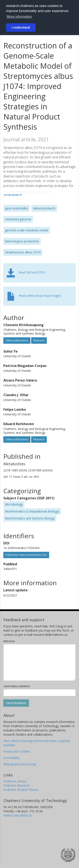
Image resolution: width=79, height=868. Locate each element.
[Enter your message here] (39, 662)
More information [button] (19, 17)
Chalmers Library (15, 781)
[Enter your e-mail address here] (39, 693)
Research (39, 340)
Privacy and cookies (17, 751)
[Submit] (16, 703)
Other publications (17, 340)
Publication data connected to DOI (26, 555)
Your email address (17, 686)
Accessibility (11, 758)
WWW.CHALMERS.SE (18, 815)
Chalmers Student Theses (21, 790)
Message (9, 641)
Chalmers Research (17, 785)
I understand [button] (21, 27)
